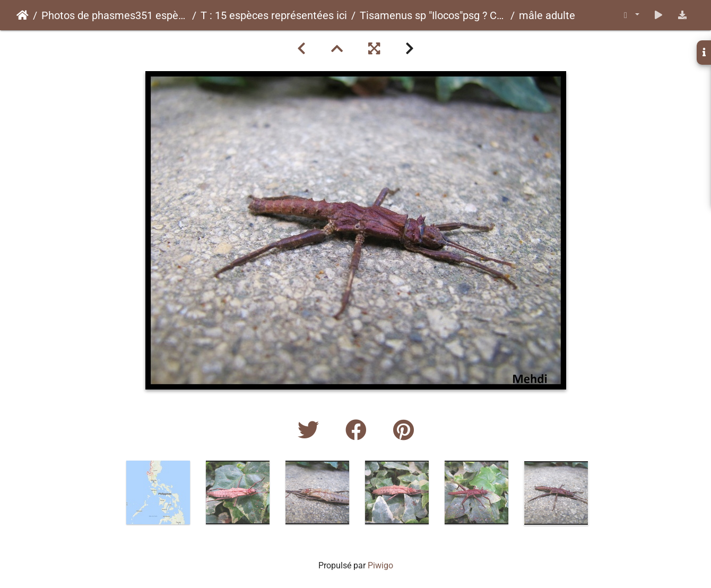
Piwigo (380, 565)
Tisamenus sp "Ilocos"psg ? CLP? (433, 15)
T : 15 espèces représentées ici (274, 15)
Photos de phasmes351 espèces (115, 15)
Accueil (23, 15)
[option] (158, 492)
